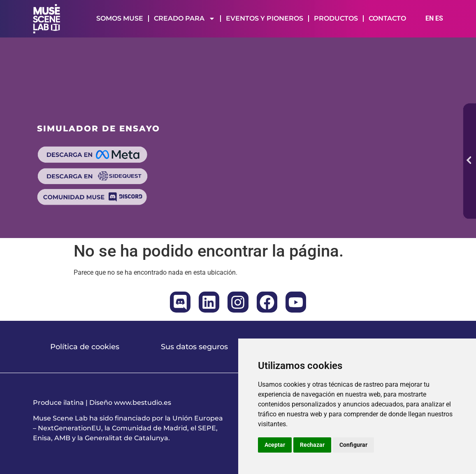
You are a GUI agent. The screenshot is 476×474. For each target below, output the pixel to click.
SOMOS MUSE (120, 18)
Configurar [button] (353, 445)
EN (430, 18)
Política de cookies (85, 347)
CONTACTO (387, 18)
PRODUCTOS (336, 18)
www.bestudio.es (143, 403)
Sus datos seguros (194, 347)
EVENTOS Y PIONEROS (265, 18)
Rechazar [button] (312, 445)
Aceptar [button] (275, 445)
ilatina (74, 403)
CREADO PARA (185, 19)
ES (439, 18)
